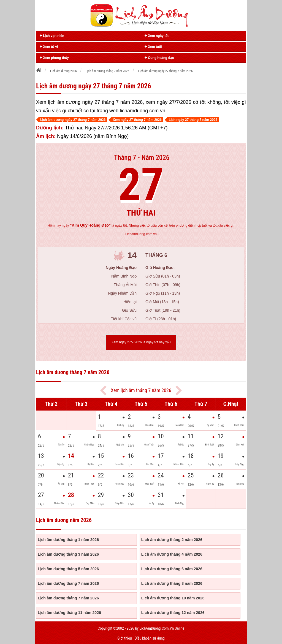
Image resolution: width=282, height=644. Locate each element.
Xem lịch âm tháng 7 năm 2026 (141, 390)
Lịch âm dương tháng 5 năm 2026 (68, 569)
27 (141, 185)
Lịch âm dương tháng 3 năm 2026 (68, 554)
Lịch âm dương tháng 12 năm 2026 (173, 613)
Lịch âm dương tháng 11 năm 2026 (69, 613)
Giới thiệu (124, 638)
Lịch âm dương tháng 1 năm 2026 (68, 540)
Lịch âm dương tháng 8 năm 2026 (172, 583)
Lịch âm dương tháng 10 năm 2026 (173, 598)
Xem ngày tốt (157, 36)
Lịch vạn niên (52, 36)
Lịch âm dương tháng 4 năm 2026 (172, 554)
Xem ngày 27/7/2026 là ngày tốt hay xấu (141, 342)
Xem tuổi (153, 47)
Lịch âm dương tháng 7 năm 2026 (68, 583)
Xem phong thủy (54, 58)
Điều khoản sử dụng (149, 638)
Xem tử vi (49, 47)
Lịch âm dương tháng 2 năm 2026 (172, 540)
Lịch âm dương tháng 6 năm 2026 (172, 569)
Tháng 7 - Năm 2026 (142, 158)
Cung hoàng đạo (159, 58)
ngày (86, 225)
